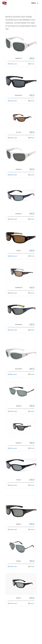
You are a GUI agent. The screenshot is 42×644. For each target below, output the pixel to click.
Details (31, 64)
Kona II (19, 480)
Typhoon (19, 406)
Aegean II (19, 443)
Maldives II (19, 58)
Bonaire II (19, 214)
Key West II (19, 95)
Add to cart (12, 64)
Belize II (19, 598)
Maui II (19, 251)
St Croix (19, 132)
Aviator (19, 561)
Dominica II (19, 324)
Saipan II (19, 524)
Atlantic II (19, 169)
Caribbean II (19, 287)
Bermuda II (19, 369)
